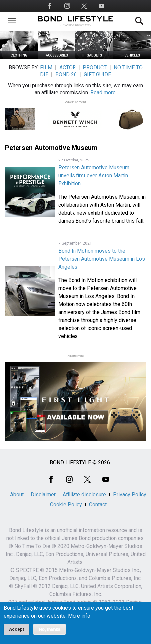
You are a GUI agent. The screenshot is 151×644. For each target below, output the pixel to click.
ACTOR (68, 67)
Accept (16, 633)
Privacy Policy (130, 495)
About (17, 495)
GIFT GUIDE (97, 74)
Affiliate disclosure (84, 495)
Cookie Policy (66, 505)
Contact (98, 505)
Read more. (104, 92)
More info (79, 620)
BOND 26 (66, 74)
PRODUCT (95, 67)
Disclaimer (43, 495)
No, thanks (49, 633)
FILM (46, 67)
